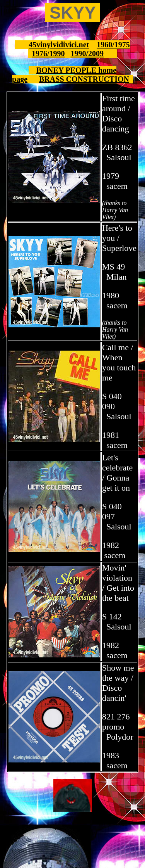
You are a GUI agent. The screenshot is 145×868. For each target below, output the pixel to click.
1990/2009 (87, 54)
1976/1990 (48, 54)
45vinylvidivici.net (59, 45)
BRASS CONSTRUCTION (84, 79)
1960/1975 (113, 45)
